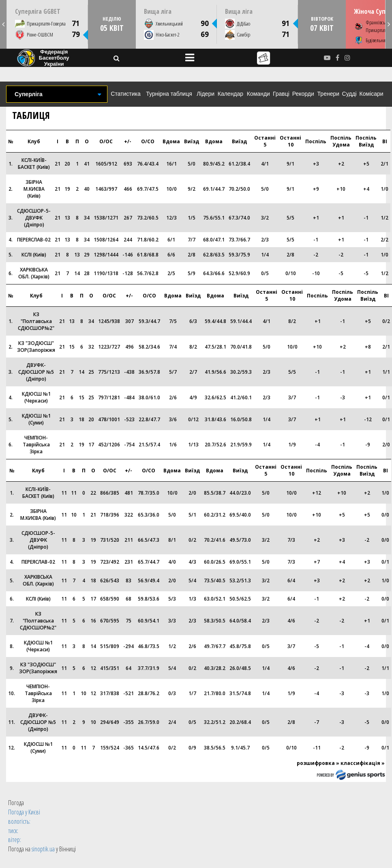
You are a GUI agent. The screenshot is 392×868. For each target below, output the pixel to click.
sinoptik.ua (43, 849)
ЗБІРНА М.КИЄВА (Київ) (34, 189)
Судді (349, 94)
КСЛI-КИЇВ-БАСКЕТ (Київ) (34, 164)
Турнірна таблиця (169, 94)
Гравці (281, 94)
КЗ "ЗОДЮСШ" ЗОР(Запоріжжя (36, 347)
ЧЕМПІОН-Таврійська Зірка (36, 445)
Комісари (372, 94)
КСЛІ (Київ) (34, 255)
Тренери (328, 94)
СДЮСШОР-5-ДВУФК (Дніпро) (34, 218)
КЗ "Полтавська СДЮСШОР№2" (36, 321)
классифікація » (363, 763)
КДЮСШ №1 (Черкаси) (36, 397)
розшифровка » (318, 763)
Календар (230, 94)
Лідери (206, 94)
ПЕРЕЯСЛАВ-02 (34, 240)
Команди (258, 94)
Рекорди (303, 94)
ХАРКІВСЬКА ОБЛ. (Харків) (34, 273)
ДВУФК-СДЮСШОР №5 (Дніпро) (36, 372)
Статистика (126, 94)
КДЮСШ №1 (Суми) (36, 419)
